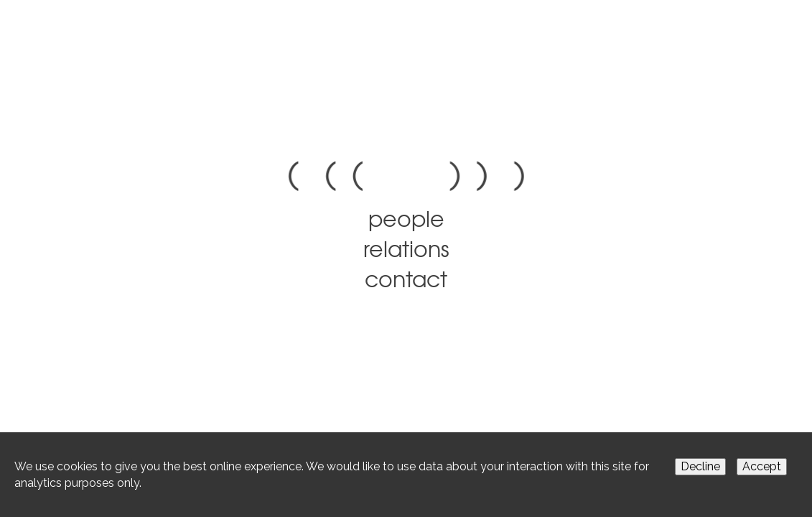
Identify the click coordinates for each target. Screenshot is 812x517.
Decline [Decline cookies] (700, 466)
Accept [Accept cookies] (762, 466)
